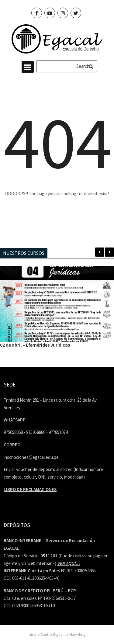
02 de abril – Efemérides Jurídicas (35, 345)
